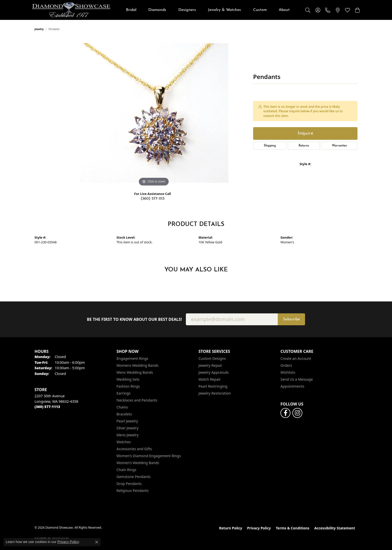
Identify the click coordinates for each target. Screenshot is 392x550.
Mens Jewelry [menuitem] (128, 435)
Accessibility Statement (335, 528)
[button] (308, 10)
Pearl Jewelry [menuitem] (127, 421)
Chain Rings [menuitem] (126, 470)
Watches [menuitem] (124, 442)
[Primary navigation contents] (208, 10)
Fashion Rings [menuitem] (128, 386)
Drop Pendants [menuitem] (129, 484)
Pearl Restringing (213, 386)
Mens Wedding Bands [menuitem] (135, 372)
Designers (187, 10)
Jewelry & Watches (224, 10)
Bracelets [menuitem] (124, 414)
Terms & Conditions (293, 528)
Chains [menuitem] (122, 407)
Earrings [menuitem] (123, 393)
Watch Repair (210, 379)
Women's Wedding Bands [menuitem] (138, 463)
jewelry (39, 29)
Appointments (292, 386)
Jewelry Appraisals (214, 372)
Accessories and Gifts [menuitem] (134, 449)
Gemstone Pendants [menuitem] (134, 477)
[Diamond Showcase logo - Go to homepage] (71, 10)
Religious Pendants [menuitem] (133, 491)
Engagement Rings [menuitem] (132, 358)
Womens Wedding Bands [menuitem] (137, 365)
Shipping (270, 146)
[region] (154, 113)
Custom (260, 10)
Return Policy (231, 528)
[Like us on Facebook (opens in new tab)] (285, 413)
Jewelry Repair (210, 365)
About (284, 10)
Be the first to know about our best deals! (135, 319)
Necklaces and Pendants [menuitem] (137, 400)
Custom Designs (212, 358)
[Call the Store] (47, 407)
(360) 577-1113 (153, 199)
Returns (304, 146)
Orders (286, 365)
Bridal (131, 10)
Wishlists (288, 372)
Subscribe (291, 319)
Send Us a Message (297, 379)
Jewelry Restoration (215, 393)
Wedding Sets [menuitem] (128, 379)
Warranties (339, 146)
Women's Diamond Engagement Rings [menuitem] (149, 456)
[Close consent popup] (97, 542)
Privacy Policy (259, 528)
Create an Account (296, 358)
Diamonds (157, 10)
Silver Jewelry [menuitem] (128, 428)
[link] (328, 10)
